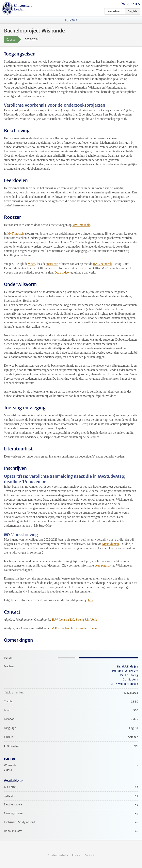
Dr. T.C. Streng (129, 675)
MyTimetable (16, 233)
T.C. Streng (77, 620)
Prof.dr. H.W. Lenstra (125, 671)
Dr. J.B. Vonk (130, 680)
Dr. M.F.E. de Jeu (128, 667)
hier (90, 600)
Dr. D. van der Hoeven (84, 628)
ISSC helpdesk (102, 264)
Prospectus (130, 4)
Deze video (62, 272)
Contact (89, 856)
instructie (52, 264)
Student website (58, 856)
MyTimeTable (81, 225)
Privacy (76, 856)
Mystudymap (111, 544)
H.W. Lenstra (60, 620)
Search (73, 20)
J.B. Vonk (91, 620)
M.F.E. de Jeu (60, 628)
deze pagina (102, 565)
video (32, 264)
